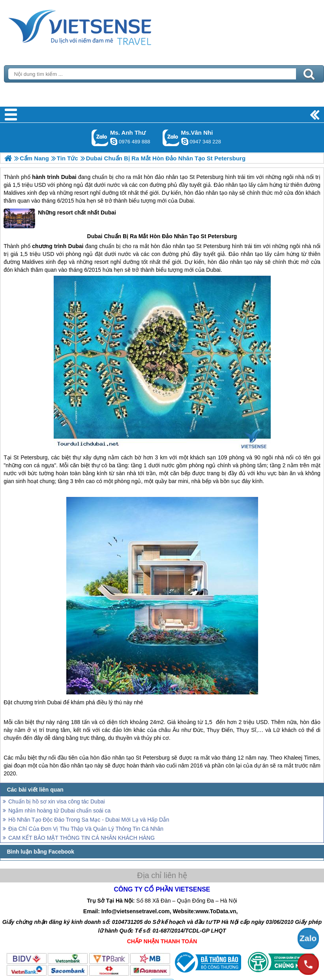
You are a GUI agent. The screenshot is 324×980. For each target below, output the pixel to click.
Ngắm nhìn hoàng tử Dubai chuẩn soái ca (59, 811)
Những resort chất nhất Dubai (60, 218)
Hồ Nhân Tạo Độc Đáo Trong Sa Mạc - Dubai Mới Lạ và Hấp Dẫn (89, 820)
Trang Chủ (99, 26)
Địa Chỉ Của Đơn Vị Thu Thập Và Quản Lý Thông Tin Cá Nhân (86, 829)
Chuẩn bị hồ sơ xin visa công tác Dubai (57, 801)
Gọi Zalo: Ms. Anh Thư (100, 138)
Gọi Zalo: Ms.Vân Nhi (171, 138)
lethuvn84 (114, 141)
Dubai (69, 177)
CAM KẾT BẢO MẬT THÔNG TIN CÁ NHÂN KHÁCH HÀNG (81, 838)
